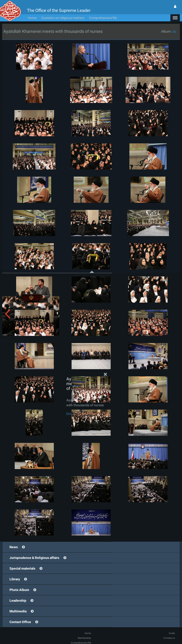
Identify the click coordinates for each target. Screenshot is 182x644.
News (14, 547)
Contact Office (20, 622)
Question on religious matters (63, 18)
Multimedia (18, 611)
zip (174, 31)
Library (15, 579)
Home (32, 18)
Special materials (22, 568)
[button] (175, 18)
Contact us (169, 638)
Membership (84, 638)
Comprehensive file (103, 18)
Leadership (18, 600)
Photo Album (19, 590)
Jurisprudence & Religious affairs (34, 558)
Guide (172, 633)
